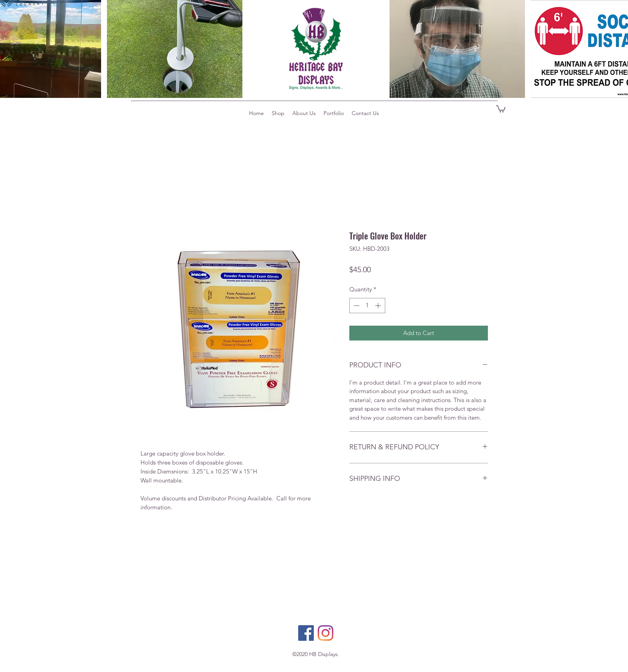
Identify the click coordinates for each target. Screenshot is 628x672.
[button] (501, 108)
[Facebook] (306, 633)
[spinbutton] (367, 306)
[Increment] (379, 306)
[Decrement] (356, 306)
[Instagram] (326, 633)
